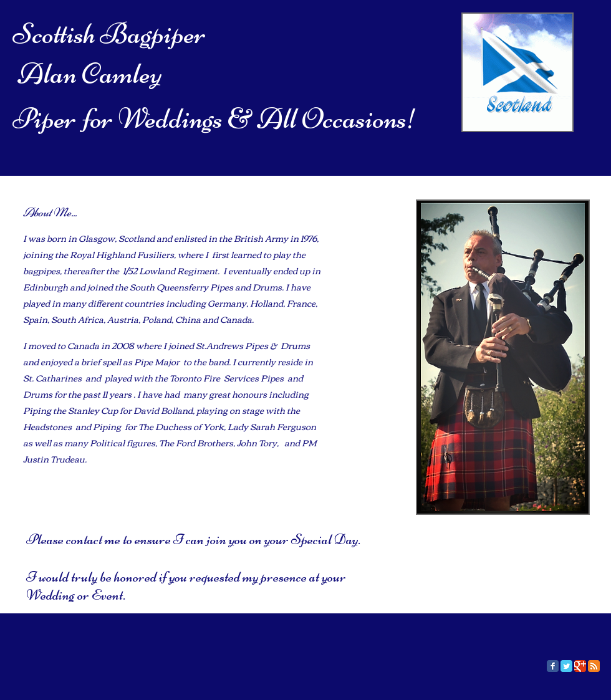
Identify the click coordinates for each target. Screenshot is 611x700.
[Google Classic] (580, 666)
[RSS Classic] (594, 666)
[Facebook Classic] (553, 666)
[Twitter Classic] (566, 666)
